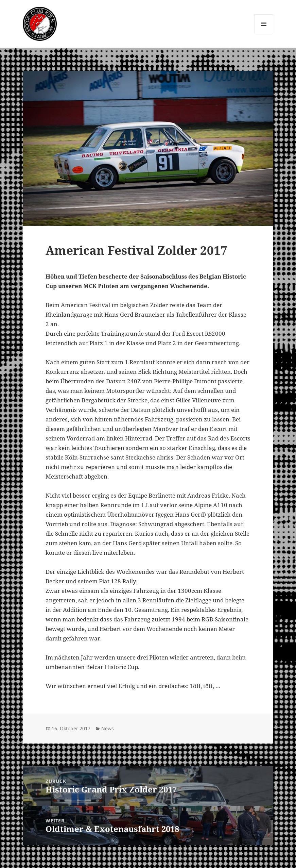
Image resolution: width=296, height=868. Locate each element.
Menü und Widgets (264, 33)
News (108, 728)
